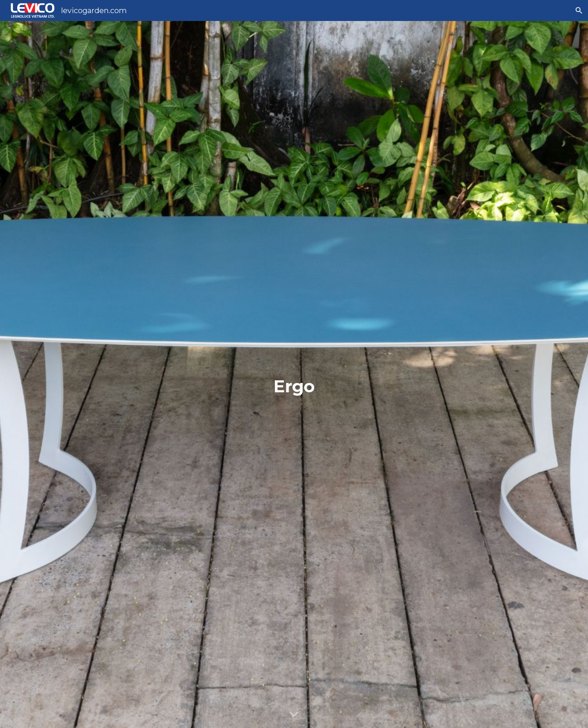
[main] (294, 375)
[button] (579, 11)
